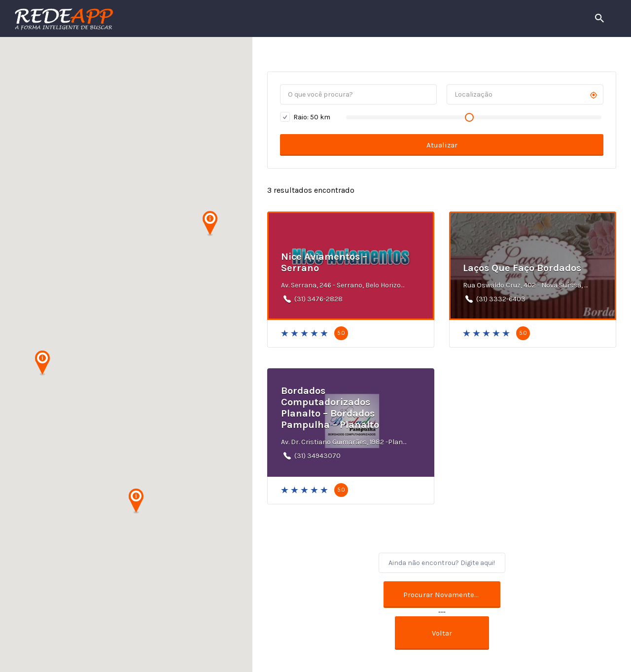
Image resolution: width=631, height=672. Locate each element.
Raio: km (305, 117)
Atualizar (442, 145)
